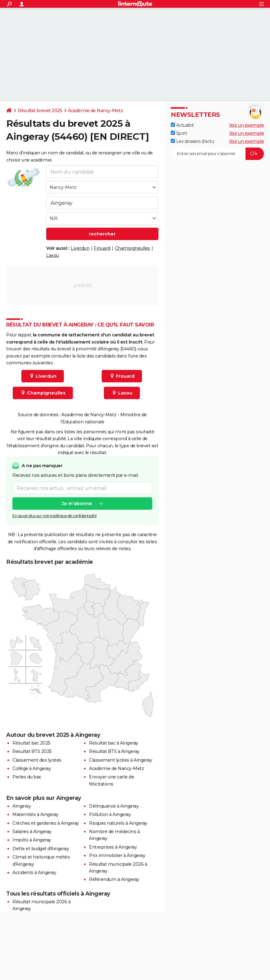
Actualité (182, 125)
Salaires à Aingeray (32, 832)
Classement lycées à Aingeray (120, 760)
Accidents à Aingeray (34, 873)
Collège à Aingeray (32, 768)
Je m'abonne (77, 504)
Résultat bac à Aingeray (114, 743)
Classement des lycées (37, 760)
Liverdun (80, 248)
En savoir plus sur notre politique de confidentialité (55, 516)
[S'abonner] (217, 154)
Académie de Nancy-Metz (95, 111)
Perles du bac (27, 777)
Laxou (53, 255)
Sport (179, 133)
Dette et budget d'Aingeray (41, 849)
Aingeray (22, 806)
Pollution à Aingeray (110, 814)
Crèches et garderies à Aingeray (46, 823)
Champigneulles (133, 248)
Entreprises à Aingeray (113, 847)
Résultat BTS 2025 (32, 751)
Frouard (102, 248)
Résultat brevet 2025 (40, 111)
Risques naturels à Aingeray (118, 823)
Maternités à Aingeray (35, 814)
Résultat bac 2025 (31, 743)
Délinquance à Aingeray (114, 806)
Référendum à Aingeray (114, 879)
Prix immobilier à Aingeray (117, 855)
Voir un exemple (247, 125)
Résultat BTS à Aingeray (114, 751)
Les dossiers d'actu (192, 141)
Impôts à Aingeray (32, 840)
